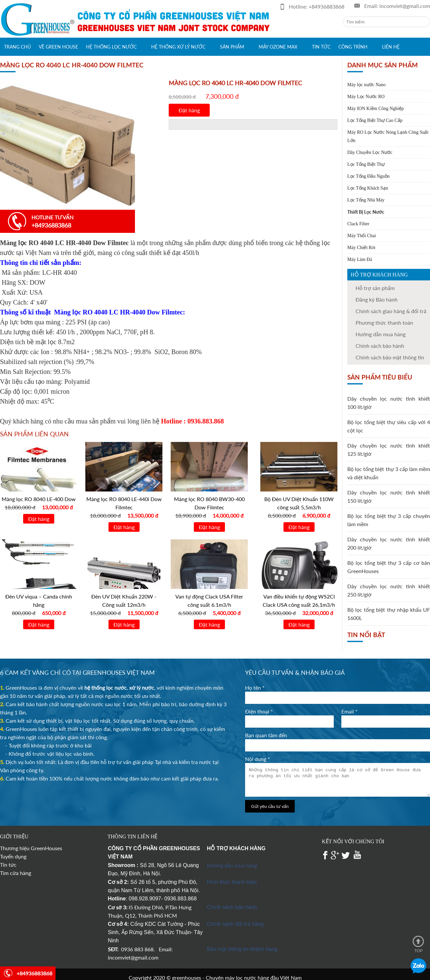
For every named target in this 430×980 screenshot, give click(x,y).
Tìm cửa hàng (16, 873)
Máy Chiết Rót (361, 248)
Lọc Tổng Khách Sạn (368, 188)
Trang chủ (17, 47)
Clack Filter (358, 224)
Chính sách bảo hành (380, 346)
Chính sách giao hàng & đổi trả (391, 311)
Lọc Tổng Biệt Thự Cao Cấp (375, 120)
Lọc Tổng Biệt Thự (366, 164)
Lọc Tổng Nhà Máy (366, 200)
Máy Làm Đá (360, 259)
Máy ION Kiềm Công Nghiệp (376, 109)
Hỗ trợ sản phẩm (375, 288)
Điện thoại (259, 711)
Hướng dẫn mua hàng (232, 865)
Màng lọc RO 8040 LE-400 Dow (39, 499)
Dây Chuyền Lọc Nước (370, 152)
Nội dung (258, 759)
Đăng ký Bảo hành (377, 299)
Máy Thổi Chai (362, 236)
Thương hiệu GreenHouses (31, 848)
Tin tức (321, 47)
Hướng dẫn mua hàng (381, 334)
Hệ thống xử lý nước (178, 47)
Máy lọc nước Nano (366, 85)
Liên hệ (391, 47)
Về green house (58, 47)
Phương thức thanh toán (384, 323)
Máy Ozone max (278, 47)
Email (349, 711)
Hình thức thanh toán (232, 882)
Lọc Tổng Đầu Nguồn (368, 176)
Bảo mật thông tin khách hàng (242, 949)
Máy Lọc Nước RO (366, 97)
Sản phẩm (232, 47)
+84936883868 (326, 6)
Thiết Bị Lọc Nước (366, 212)
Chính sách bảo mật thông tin (390, 357)
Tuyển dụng (13, 856)
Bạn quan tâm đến (266, 735)
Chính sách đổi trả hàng (235, 924)
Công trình (353, 47)
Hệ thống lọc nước (111, 47)
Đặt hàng (189, 110)
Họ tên (255, 688)
